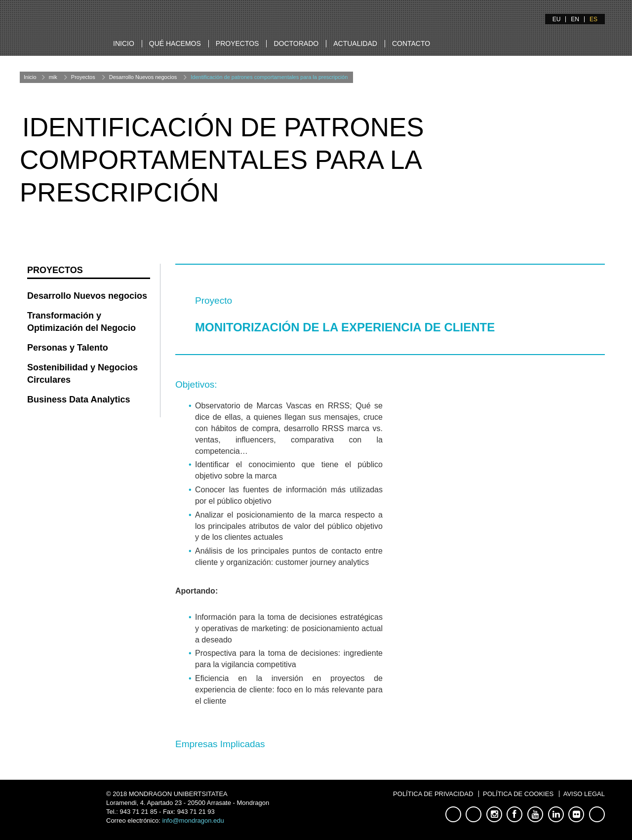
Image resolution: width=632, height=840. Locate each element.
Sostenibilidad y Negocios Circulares (82, 374)
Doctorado (296, 43)
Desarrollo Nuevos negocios (143, 77)
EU (557, 19)
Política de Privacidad (433, 794)
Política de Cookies (518, 794)
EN (575, 19)
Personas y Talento (68, 348)
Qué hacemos (175, 43)
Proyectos (237, 43)
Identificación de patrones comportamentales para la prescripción (269, 77)
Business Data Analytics (79, 400)
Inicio (124, 43)
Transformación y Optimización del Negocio (81, 322)
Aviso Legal (584, 794)
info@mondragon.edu (193, 820)
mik (53, 77)
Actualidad (355, 43)
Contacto (411, 43)
